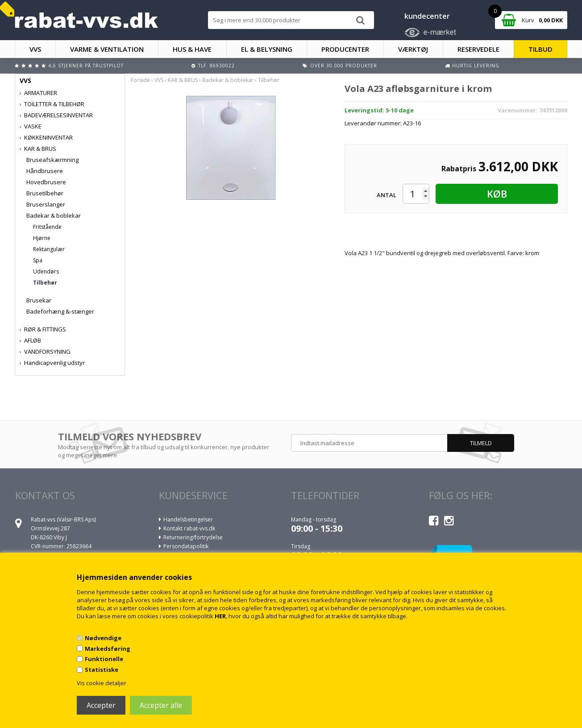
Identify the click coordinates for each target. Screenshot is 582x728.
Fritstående (47, 227)
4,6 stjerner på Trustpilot (86, 66)
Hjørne (42, 238)
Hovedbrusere (46, 182)
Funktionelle (104, 659)
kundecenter (427, 16)
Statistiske (102, 670)
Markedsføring (108, 649)
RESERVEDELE (478, 49)
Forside (140, 80)
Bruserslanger (46, 204)
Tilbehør (45, 283)
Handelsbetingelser (188, 519)
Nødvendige (103, 638)
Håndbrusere (45, 171)
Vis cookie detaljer (102, 683)
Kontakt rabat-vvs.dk (189, 528)
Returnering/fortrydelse (193, 537)
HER (220, 616)
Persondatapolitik (186, 546)
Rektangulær (49, 249)
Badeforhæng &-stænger (60, 311)
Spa (38, 260)
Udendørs (46, 271)
